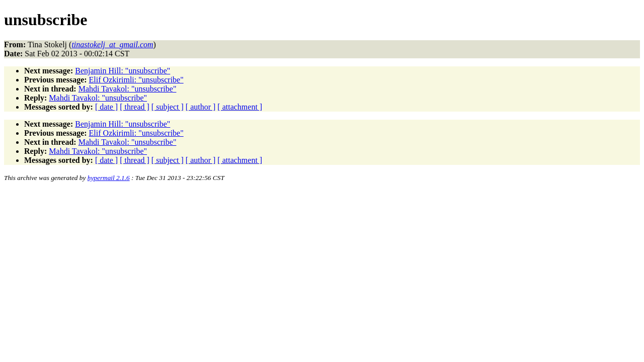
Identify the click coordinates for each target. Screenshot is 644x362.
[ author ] (201, 107)
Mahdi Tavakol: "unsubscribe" (128, 89)
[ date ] (106, 107)
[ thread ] (135, 107)
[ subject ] (168, 107)
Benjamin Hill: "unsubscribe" (123, 71)
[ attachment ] (240, 107)
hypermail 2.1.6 (109, 178)
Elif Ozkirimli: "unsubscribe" (136, 80)
